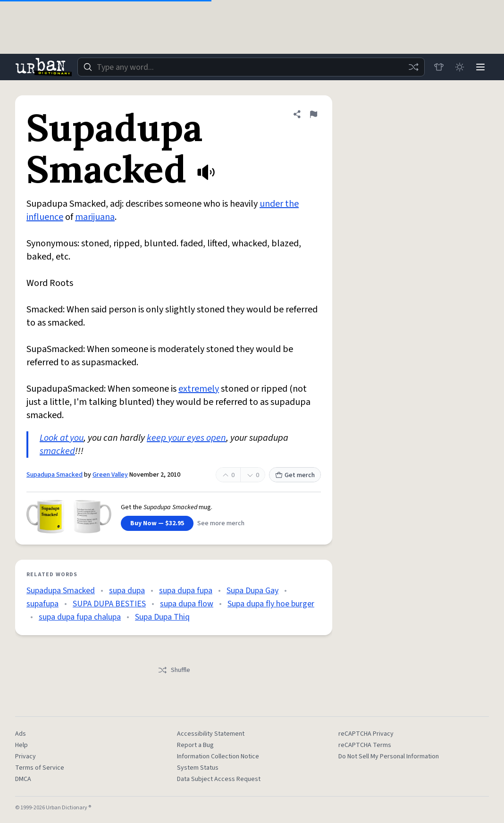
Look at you (62, 438)
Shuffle (174, 670)
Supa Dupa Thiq (162, 617)
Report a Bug (195, 745)
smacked (57, 451)
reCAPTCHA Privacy (366, 734)
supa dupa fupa (186, 591)
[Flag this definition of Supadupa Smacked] (313, 114)
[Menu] (480, 67)
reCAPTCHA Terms (365, 745)
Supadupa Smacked (55, 475)
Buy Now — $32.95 (157, 523)
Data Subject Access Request (219, 779)
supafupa (42, 604)
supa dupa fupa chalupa (80, 617)
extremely (199, 389)
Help (21, 745)
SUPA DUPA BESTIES (109, 604)
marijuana (95, 217)
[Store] (439, 67)
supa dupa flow (187, 604)
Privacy (25, 756)
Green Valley (110, 475)
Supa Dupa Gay (252, 591)
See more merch (221, 523)
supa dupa (127, 591)
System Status (198, 768)
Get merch (295, 475)
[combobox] (251, 67)
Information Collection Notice (218, 756)
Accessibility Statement (211, 734)
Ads (21, 734)
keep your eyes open (186, 438)
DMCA (23, 779)
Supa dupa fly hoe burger (271, 604)
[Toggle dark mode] (460, 67)
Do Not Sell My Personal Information (389, 756)
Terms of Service (40, 768)
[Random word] (413, 67)
